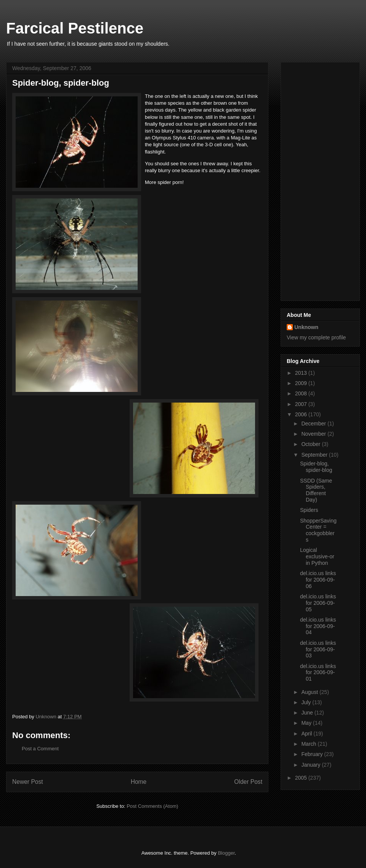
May (307, 723)
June (308, 713)
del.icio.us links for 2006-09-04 (318, 626)
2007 (302, 404)
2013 (302, 373)
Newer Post (28, 782)
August (310, 692)
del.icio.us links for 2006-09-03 (318, 649)
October (311, 444)
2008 (302, 393)
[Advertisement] (317, 179)
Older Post (248, 782)
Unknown (306, 327)
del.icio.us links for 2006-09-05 (318, 603)
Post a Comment (40, 749)
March (309, 744)
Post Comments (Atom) (152, 806)
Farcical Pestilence (75, 28)
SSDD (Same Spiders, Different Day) (316, 490)
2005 (302, 778)
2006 (302, 414)
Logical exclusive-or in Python (317, 556)
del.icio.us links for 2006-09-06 (318, 580)
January (311, 765)
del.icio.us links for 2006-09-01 (318, 673)
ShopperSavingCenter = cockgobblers (318, 530)
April (307, 734)
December (314, 424)
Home (139, 782)
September (315, 455)
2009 (302, 383)
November (314, 434)
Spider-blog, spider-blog (316, 467)
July (307, 702)
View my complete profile (316, 337)
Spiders (309, 510)
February (313, 754)
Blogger (226, 853)
